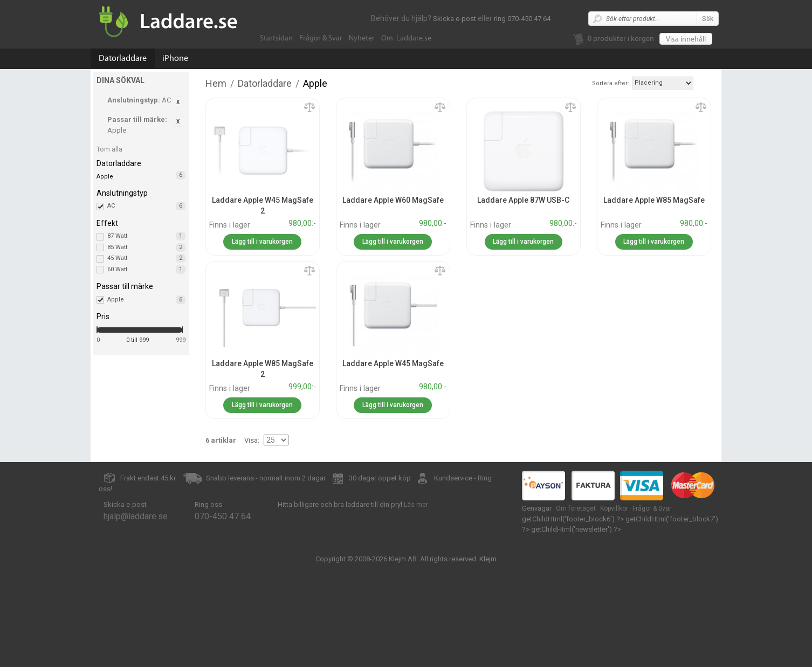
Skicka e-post (455, 19)
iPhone (175, 58)
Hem (216, 83)
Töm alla (109, 149)
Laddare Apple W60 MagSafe (393, 200)
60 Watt (146, 270)
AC (146, 206)
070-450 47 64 (223, 516)
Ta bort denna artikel (178, 102)
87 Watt (146, 236)
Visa (251, 440)
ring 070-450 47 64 (522, 19)
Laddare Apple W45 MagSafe (393, 363)
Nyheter (362, 38)
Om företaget (576, 508)
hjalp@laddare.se (136, 516)
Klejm (488, 559)
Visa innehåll (686, 39)
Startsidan (276, 38)
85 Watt (146, 247)
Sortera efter (610, 83)
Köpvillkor (614, 508)
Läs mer (416, 505)
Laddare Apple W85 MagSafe (654, 200)
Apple (146, 300)
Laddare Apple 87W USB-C (523, 200)
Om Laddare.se (406, 38)
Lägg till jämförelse (309, 108)
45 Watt (146, 258)
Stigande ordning (703, 82)
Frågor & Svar (321, 38)
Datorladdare (123, 58)
